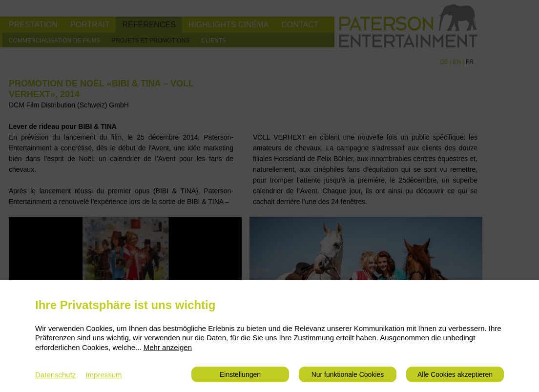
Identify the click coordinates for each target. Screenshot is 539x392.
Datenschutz (55, 375)
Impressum (104, 375)
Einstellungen (240, 374)
